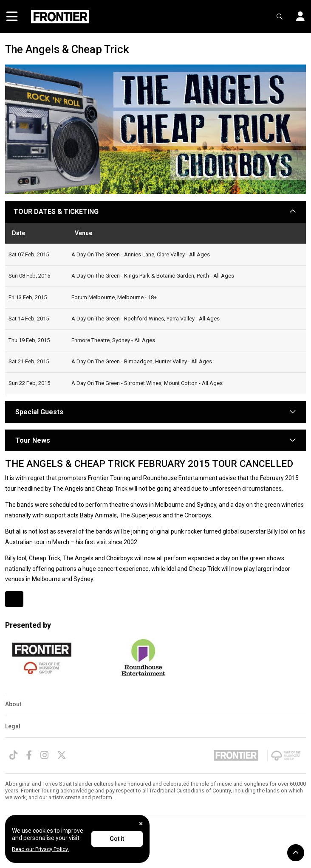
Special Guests (38, 412)
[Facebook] (29, 755)
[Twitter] (62, 755)
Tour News (33, 440)
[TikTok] (13, 755)
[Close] (141, 824)
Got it (117, 839)
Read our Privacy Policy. (40, 849)
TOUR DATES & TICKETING (56, 212)
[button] (297, 17)
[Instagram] (44, 755)
